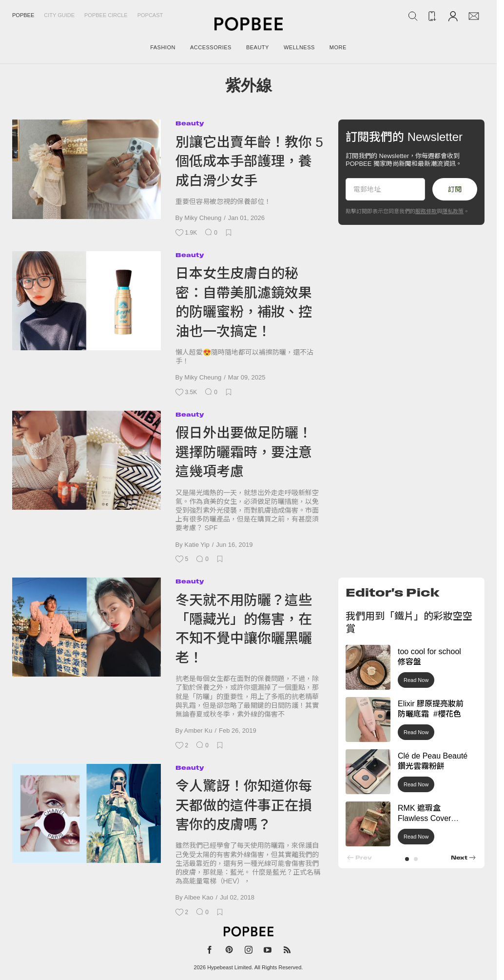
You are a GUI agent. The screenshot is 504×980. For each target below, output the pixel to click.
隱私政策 (453, 211)
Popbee (23, 15)
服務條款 (426, 211)
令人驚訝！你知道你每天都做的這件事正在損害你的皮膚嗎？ (244, 805)
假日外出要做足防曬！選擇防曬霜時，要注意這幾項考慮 (244, 452)
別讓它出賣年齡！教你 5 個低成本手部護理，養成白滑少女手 (249, 161)
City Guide (59, 15)
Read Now (416, 680)
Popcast (150, 15)
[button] (407, 859)
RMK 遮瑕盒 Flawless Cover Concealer (424, 818)
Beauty (190, 123)
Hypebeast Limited (229, 967)
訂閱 (455, 189)
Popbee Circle (106, 15)
